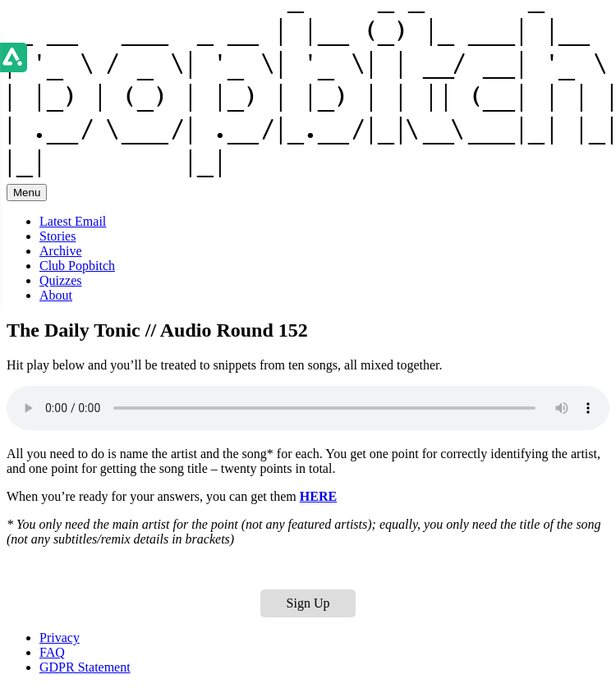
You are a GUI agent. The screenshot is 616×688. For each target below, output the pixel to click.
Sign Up (308, 603)
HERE (318, 496)
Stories (57, 236)
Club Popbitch (77, 266)
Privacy (60, 638)
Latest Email (73, 221)
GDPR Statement (85, 667)
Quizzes (61, 280)
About (56, 295)
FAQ (52, 652)
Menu (27, 193)
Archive (61, 251)
